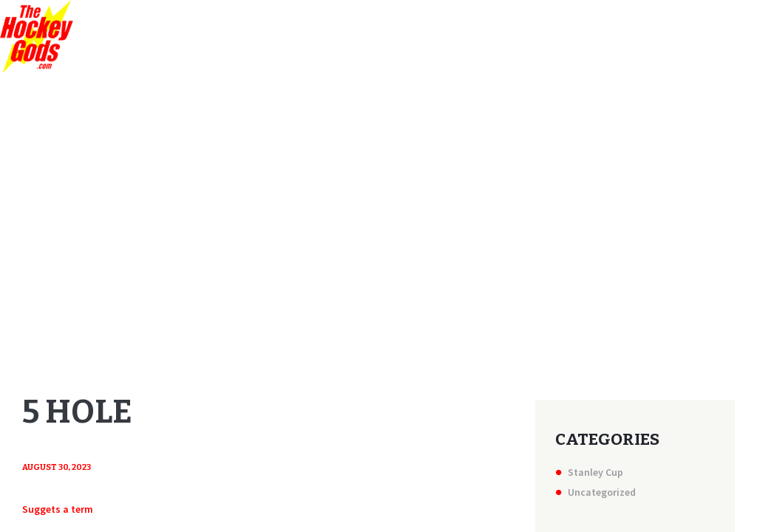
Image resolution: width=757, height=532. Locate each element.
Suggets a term (58, 509)
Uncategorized (602, 492)
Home (354, 225)
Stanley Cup (595, 472)
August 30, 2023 (57, 467)
